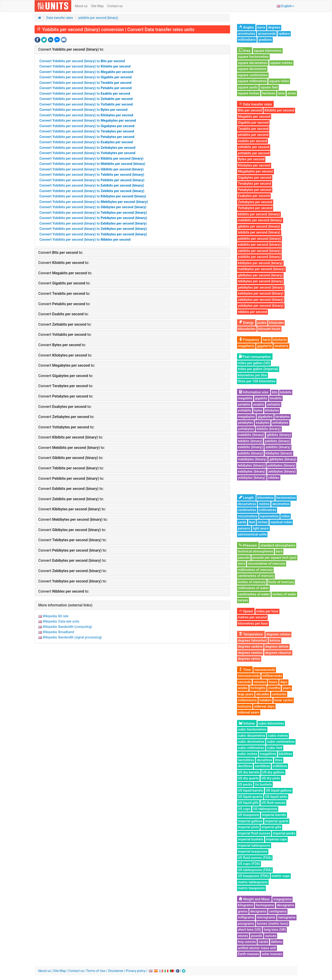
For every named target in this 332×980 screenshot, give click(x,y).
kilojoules (276, 323)
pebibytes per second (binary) (261, 287)
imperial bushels (251, 839)
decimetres (281, 504)
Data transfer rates (60, 18)
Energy (246, 323)
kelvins (275, 641)
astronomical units (252, 534)
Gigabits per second (253, 123)
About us (81, 6)
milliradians (247, 40)
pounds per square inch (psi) (274, 558)
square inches (249, 93)
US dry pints (271, 778)
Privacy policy (136, 971)
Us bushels (263, 784)
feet (252, 522)
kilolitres (286, 754)
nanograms (287, 917)
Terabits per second (253, 129)
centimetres (247, 510)
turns (261, 27)
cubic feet (275, 748)
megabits (245, 398)
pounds (257, 936)
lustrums (245, 706)
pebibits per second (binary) (259, 239)
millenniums (247, 700)
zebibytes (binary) (282, 471)
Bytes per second (251, 159)
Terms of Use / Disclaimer (105, 971)
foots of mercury (281, 582)
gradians (265, 40)
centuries (279, 694)
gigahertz (264, 346)
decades (263, 694)
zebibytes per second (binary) (261, 300)
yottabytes (246, 429)
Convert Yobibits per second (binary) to (82, 61)
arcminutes (247, 34)
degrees (274, 27)
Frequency (249, 340)
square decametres (253, 63)
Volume (247, 723)
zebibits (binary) (278, 447)
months (274, 688)
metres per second (252, 617)
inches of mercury (252, 582)
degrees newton (250, 653)
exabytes (263, 423)
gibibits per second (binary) (259, 226)
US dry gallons (273, 772)
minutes (260, 682)
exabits (259, 404)
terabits (276, 398)
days (284, 682)
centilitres (262, 766)
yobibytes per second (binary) (261, 306)
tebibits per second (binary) (259, 232)
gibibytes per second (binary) (260, 275)
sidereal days (264, 706)
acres (292, 93)
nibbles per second (253, 312)
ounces (271, 936)
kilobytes (272, 410)
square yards (248, 87)
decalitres (264, 760)
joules (262, 323)
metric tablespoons (253, 882)
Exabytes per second (254, 196)
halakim (265, 700)
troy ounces (247, 942)
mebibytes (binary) (252, 459)
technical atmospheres (256, 551)
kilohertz (280, 340)
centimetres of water (254, 594)
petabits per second (253, 135)
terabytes (283, 417)
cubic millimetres (251, 748)
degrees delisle (277, 647)
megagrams (282, 899)
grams (243, 911)
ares (281, 93)
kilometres (265, 498)
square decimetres (252, 69)
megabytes (246, 417)
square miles (279, 81)
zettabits (274, 404)
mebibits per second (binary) (260, 220)
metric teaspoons (251, 888)
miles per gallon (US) (254, 363)
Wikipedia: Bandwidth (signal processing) (72, 637)
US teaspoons (249, 815)
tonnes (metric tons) (273, 924)
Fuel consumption (255, 357)
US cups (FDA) (249, 864)
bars (279, 551)
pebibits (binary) (277, 441)
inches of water (284, 594)
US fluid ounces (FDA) (255, 858)
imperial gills (271, 827)
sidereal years (249, 712)
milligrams (246, 917)
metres (264, 504)
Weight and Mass (254, 899)
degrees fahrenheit (252, 641)
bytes (258, 410)
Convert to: (71, 49)
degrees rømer (249, 659)
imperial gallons (250, 821)
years (287, 688)
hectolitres (246, 760)
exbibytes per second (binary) (261, 293)
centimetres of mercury (256, 576)
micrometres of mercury (267, 564)
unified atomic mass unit (257, 948)
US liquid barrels (251, 790)
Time (245, 670)
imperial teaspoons (253, 851)
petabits (244, 404)
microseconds (249, 676)
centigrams (278, 911)
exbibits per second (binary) (259, 245)
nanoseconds (265, 670)
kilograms (246, 905)
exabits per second (253, 141)
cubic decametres (252, 736)
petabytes (246, 423)
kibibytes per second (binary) (260, 263)
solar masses (272, 954)
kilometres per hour (253, 623)
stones (243, 936)
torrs (242, 564)
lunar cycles (284, 700)
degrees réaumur (278, 653)
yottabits (245, 410)
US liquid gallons (279, 790)
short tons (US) (250, 930)
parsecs (244, 528)
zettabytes (280, 423)
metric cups (281, 876)
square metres (281, 63)
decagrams (286, 905)
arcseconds (267, 34)
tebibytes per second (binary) (260, 281)
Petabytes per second (255, 190)
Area (245, 51)
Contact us (115, 6)
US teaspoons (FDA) (253, 876)
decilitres (245, 766)
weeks (243, 688)
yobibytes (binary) (252, 478)
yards (242, 522)
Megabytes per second (255, 171)
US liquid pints (276, 797)
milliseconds (272, 676)
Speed (246, 611)
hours (273, 682)
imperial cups (276, 839)
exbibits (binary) (250, 447)
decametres (247, 504)
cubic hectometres (252, 729)
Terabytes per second (255, 184)
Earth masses (249, 954)
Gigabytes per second (255, 178)
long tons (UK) (275, 930)
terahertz (281, 346)
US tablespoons (265, 809)
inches (263, 522)
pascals (244, 558)
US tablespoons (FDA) (255, 870)
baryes (243, 600)
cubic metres (278, 736)
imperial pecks (284, 833)
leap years (246, 694)
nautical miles (281, 522)
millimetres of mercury (255, 570)
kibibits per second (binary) (259, 214)
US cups (244, 809)
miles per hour (267, 611)
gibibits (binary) (279, 435)
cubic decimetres (251, 742)
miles (285, 516)
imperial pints (248, 827)
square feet (269, 87)
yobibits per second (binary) (98, 18)
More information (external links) (65, 605)
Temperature (251, 634)
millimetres (268, 510)
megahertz (246, 346)
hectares (269, 93)
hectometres (286, 498)
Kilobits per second (279, 110)
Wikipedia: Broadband (58, 632)
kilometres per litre (252, 375)
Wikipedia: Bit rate (56, 616)
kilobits (286, 392)
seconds (245, 682)
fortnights (258, 688)
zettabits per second (254, 147)
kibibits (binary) (269, 429)
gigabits (261, 398)
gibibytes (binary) (283, 459)
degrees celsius (278, 634)
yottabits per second (254, 153)
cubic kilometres (271, 723)
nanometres (269, 516)
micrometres (248, 516)
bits (275, 392)
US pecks (245, 784)
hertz (267, 340)
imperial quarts (277, 821)
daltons (277, 942)
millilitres (280, 766)
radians (284, 34)
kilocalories (247, 329)
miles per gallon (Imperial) (258, 369)
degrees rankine (250, 647)
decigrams (258, 911)
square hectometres (253, 57)
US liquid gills (248, 803)
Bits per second (250, 110)
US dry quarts (248, 778)
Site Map (97, 6)
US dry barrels (249, 772)
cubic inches (248, 754)
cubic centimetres (281, 742)
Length (246, 498)
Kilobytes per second (254, 165)
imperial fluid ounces (254, 833)
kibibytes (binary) (279, 453)
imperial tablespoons (254, 845)
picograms (246, 924)
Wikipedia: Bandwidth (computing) (67, 627)
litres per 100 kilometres (257, 381)
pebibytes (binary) (281, 465)
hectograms (265, 905)
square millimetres (252, 81)
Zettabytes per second (255, 202)
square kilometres (268, 51)
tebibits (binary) (250, 441)
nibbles (274, 478)
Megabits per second (254, 117)
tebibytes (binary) (251, 465)
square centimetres (253, 75)
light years (261, 528)
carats (263, 942)
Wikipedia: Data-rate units (61, 621)
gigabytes (265, 417)
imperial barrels (274, 815)
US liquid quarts (250, 797)
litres (279, 760)
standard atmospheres (278, 545)
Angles (246, 27)
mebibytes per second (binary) (261, 269)
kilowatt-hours (269, 329)
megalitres (268, 754)
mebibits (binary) (251, 435)
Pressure (248, 545)
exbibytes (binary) (252, 471)
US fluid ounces (274, 803)
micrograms (266, 917)
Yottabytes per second (255, 208)
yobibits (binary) (250, 453)
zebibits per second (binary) (259, 251)
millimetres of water (253, 588)
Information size (254, 392)
